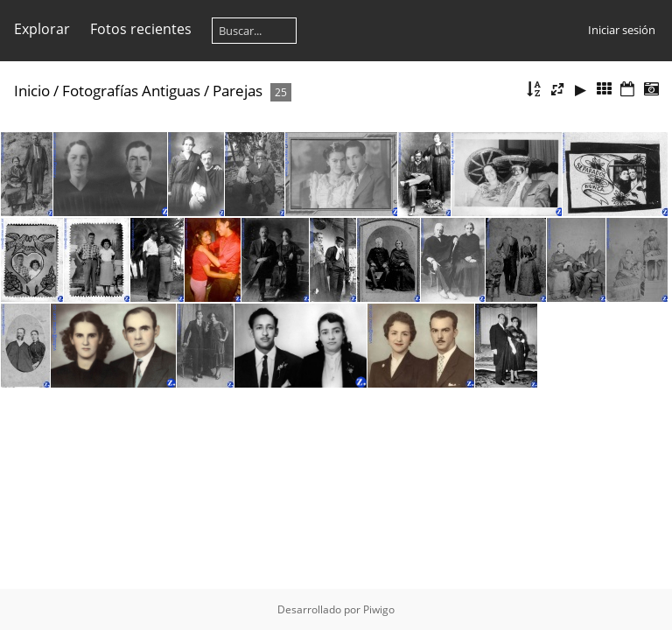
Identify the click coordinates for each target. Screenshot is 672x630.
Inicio (32, 91)
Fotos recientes (141, 29)
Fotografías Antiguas (131, 91)
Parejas (238, 91)
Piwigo (379, 609)
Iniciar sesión (622, 30)
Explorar (42, 29)
